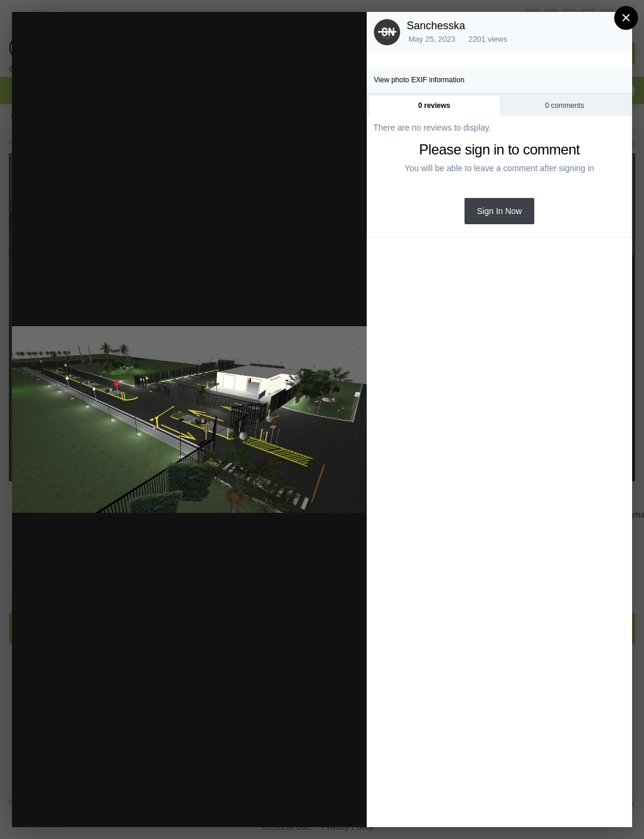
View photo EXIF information (419, 80)
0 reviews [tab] (434, 106)
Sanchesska (436, 26)
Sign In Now (499, 211)
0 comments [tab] (564, 106)
